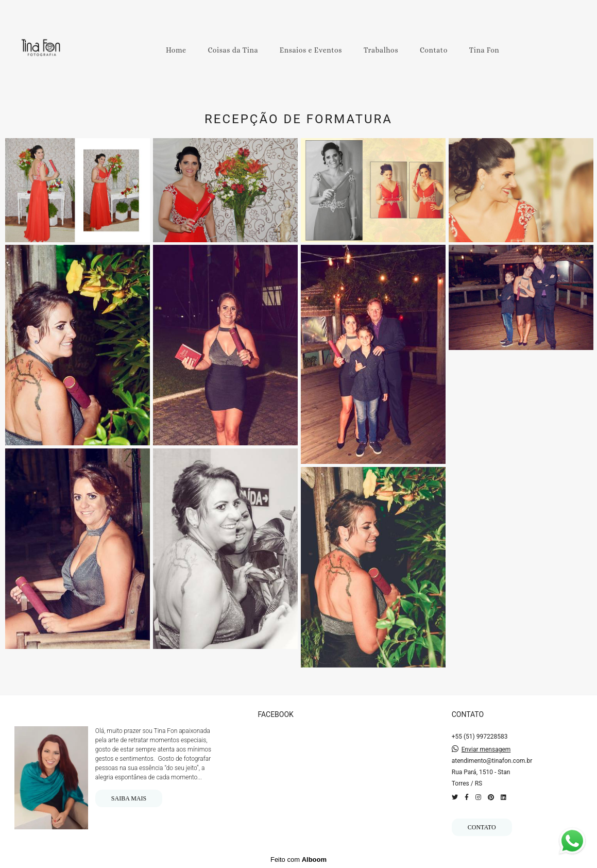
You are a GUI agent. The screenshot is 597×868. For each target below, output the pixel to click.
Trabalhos (381, 50)
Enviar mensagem (486, 749)
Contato (434, 50)
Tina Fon (484, 50)
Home (176, 50)
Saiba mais (129, 798)
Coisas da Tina (233, 50)
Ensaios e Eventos (311, 50)
